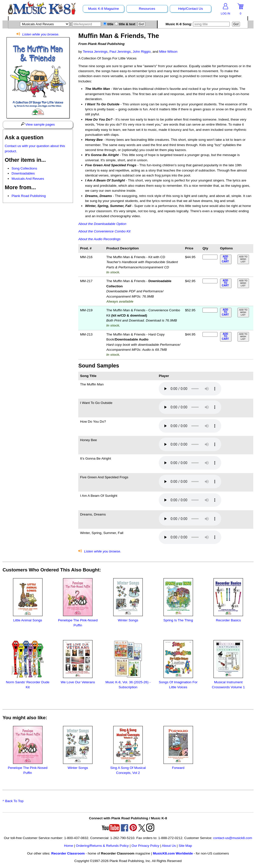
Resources (147, 9)
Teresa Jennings (95, 52)
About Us (169, 846)
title (108, 24)
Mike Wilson (168, 52)
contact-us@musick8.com (233, 838)
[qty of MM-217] (210, 281)
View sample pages (38, 124)
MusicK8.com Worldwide (173, 853)
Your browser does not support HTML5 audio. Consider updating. (190, 389)
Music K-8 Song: (199, 24)
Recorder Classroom (68, 853)
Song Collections (24, 168)
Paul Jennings (120, 52)
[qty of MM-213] (210, 334)
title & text (125, 24)
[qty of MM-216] (210, 257)
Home (68, 846)
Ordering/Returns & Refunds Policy (102, 846)
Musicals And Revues (28, 179)
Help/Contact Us (190, 9)
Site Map (185, 846)
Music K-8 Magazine (103, 9)
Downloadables (23, 173)
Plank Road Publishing (29, 196)
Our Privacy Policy (145, 846)
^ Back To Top (13, 801)
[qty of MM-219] (210, 310)
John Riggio (142, 52)
